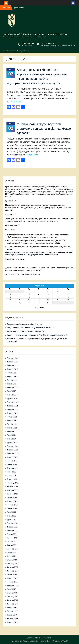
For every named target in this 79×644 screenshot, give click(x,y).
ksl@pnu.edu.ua (27, 46)
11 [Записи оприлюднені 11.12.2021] (58, 294)
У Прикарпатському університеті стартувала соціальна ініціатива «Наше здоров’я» (44, 129)
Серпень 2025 (12, 369)
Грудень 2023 (12, 443)
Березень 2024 (13, 432)
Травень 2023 (12, 461)
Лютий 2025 (11, 391)
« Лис (37, 308)
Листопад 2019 (13, 597)
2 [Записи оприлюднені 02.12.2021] (38, 292)
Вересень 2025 (13, 366)
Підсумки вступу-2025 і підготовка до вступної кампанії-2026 (30, 328)
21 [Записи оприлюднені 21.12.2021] (20, 300)
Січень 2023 (11, 476)
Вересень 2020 (13, 571)
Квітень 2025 (12, 384)
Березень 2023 (13, 468)
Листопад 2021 (13, 523)
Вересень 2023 (13, 454)
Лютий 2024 (11, 435)
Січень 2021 (11, 556)
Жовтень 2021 (12, 527)
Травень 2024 (12, 424)
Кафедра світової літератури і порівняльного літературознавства (35, 34)
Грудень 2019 (12, 593)
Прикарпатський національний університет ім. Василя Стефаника (37, 641)
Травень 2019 (12, 611)
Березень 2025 (13, 388)
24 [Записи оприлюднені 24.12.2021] (48, 300)
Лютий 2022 (11, 512)
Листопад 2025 (13, 358)
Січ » (42, 308)
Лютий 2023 (11, 472)
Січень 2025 (11, 395)
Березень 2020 (13, 586)
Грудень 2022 (12, 479)
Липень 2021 (12, 534)
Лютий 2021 (11, 553)
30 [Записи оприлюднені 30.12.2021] (39, 303)
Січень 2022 (11, 516)
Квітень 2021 (12, 545)
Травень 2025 (12, 380)
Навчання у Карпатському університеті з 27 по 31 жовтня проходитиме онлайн (37, 335)
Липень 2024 (12, 417)
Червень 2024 (12, 421)
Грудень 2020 (12, 560)
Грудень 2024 (12, 399)
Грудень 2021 (12, 520)
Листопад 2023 (13, 446)
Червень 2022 (12, 501)
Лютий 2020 (11, 589)
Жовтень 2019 (12, 600)
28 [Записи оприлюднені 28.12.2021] (20, 303)
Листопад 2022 (13, 483)
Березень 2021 (13, 549)
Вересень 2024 (13, 410)
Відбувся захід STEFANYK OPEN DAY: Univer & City (26, 331)
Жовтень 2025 (12, 362)
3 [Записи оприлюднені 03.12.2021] (48, 292)
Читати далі (16, 102)
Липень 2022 (12, 498)
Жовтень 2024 (12, 406)
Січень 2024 (11, 439)
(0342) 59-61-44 (28, 43)
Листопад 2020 (13, 564)
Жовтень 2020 (12, 567)
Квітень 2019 (12, 615)
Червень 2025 (12, 377)
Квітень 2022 (12, 509)
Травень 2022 (12, 505)
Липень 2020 (12, 575)
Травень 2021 (12, 542)
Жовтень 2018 (12, 619)
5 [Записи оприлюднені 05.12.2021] (68, 292)
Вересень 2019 (13, 604)
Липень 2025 (12, 373)
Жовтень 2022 (12, 487)
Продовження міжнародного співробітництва (25, 324)
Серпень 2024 (12, 413)
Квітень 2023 (12, 465)
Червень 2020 (12, 578)
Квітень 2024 (12, 428)
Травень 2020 (12, 582)
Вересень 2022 (13, 490)
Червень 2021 (12, 538)
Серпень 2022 (12, 494)
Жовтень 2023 (12, 450)
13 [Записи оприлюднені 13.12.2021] (10, 297)
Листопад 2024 (13, 402)
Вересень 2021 (13, 531)
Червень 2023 (12, 457)
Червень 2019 (12, 608)
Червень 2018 (12, 622)
